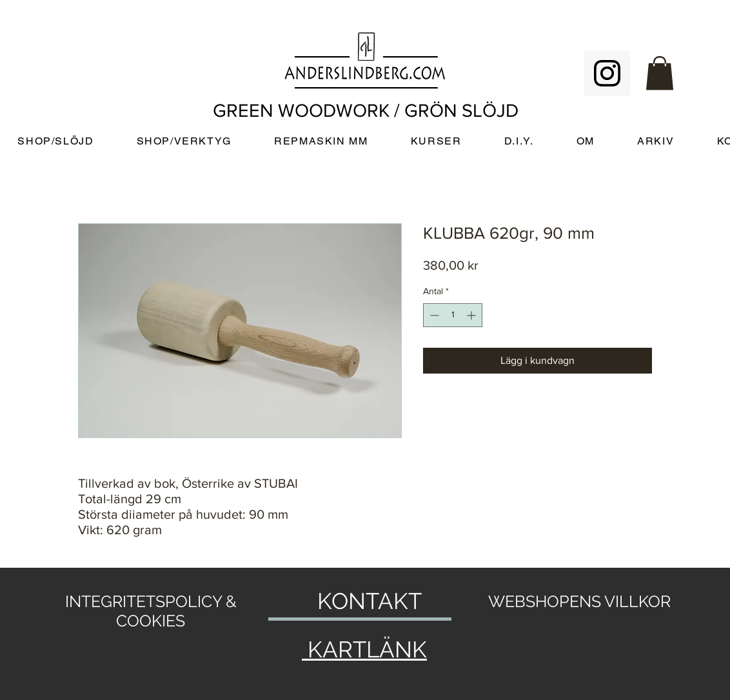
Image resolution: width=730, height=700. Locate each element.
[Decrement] (433, 315)
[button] (660, 73)
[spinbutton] (453, 315)
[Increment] (472, 315)
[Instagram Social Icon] (607, 73)
